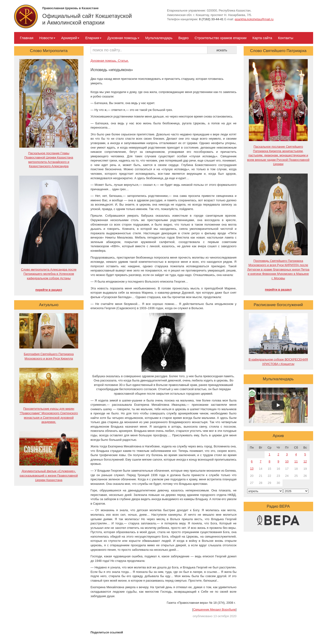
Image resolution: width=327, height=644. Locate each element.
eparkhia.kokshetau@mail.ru (254, 19)
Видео (184, 38)
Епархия (93, 38)
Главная (27, 38)
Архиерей (70, 38)
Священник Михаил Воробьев (214, 610)
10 (287, 461)
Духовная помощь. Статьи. (110, 61)
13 (252, 468)
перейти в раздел (49, 290)
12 (305, 461)
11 (296, 461)
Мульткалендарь (159, 38)
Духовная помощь (123, 38)
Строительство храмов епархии (220, 38)
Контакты (286, 38)
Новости (47, 38)
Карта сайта (262, 38)
